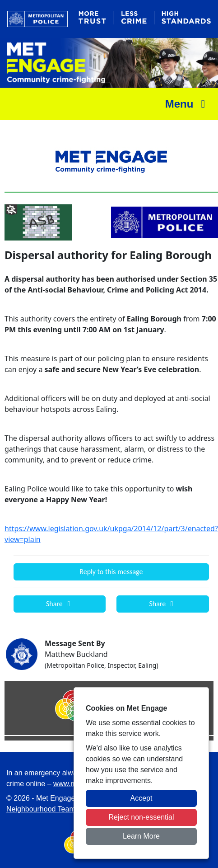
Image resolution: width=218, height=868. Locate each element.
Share (60, 604)
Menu (188, 104)
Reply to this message (111, 572)
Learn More (141, 836)
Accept (141, 798)
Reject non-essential (141, 817)
